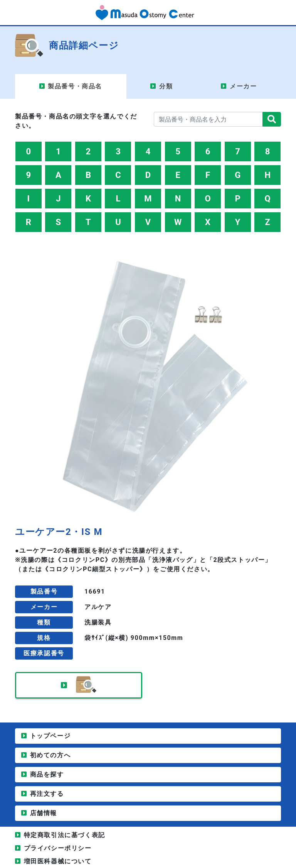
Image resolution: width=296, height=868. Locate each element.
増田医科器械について (58, 861)
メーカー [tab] (243, 86)
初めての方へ (50, 755)
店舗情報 (44, 813)
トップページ (50, 736)
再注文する (47, 794)
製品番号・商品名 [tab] (75, 86)
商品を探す (47, 774)
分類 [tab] (166, 86)
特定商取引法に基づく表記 (65, 835)
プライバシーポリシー (58, 848)
